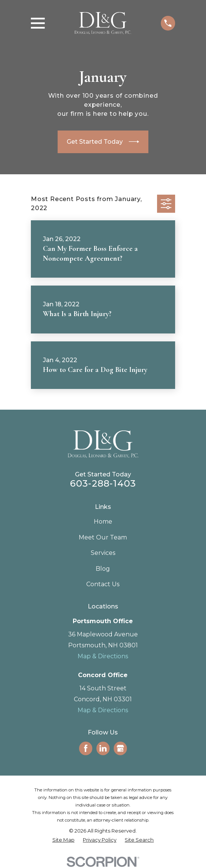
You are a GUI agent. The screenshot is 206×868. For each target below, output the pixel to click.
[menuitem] (63, 840)
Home (103, 522)
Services (103, 553)
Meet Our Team (103, 537)
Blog (103, 569)
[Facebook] (86, 748)
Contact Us (103, 584)
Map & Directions (103, 656)
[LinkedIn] (103, 748)
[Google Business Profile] (120, 748)
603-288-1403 (103, 483)
